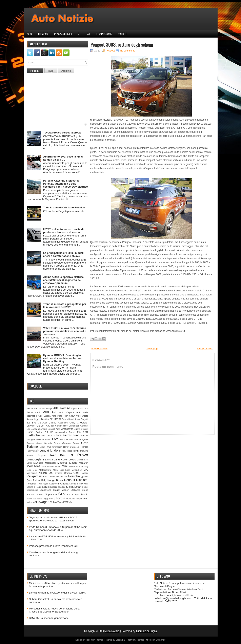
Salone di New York (79, 484)
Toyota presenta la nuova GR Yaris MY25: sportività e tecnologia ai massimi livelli (54, 519)
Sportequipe (32, 490)
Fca (59, 435)
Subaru (40, 494)
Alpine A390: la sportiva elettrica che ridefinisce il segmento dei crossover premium (63, 280)
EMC (43, 436)
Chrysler (31, 426)
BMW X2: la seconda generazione (49, 618)
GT (79, 34)
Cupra (77, 429)
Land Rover (61, 460)
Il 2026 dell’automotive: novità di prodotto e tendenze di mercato (63, 231)
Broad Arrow (74, 419)
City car (50, 426)
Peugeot (33, 476)
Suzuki (84, 494)
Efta (79, 432)
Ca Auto (42, 423)
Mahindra (38, 463)
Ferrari (67, 435)
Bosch (65, 419)
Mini (65, 466)
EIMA (86, 432)
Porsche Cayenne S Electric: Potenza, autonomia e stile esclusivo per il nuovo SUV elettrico (66, 184)
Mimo (58, 467)
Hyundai (43, 450)
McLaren (84, 463)
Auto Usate (82, 416)
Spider (85, 487)
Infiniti (76, 451)
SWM (29, 499)
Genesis (48, 443)
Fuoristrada (72, 439)
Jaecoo (31, 455)
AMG (81, 408)
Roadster (31, 484)
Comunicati (74, 426)
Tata (34, 499)
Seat (45, 487)
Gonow (76, 443)
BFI (52, 419)
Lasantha (120, 640)
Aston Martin (34, 412)
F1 (54, 435)
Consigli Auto (54, 429)
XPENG (68, 502)
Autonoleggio (34, 419)
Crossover (67, 429)
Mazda (73, 463)
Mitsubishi (74, 466)
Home (29, 34)
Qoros (29, 480)
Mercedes (34, 466)
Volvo (53, 502)
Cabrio (53, 423)
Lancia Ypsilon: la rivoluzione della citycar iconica (58, 593)
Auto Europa (44, 416)
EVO (49, 435)
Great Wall (45, 447)
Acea (42, 408)
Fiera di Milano (44, 440)
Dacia (30, 432)
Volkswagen (41, 502)
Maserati (62, 463)
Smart (78, 487)
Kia (62, 455)
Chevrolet (83, 423)
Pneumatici (54, 477)
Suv (88, 34)
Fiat (76, 435)
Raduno (37, 480)
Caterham (63, 423)
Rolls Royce (43, 484)
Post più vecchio (205, 349)
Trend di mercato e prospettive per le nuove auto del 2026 (65, 306)
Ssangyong (45, 490)
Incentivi (62, 451)
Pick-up (44, 476)
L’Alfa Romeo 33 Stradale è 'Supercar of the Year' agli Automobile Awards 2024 (58, 528)
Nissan (43, 473)
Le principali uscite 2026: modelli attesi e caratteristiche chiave (64, 254)
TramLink (70, 499)
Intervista (84, 451)
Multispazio (32, 473)
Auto (54, 412)
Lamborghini (35, 459)
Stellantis (75, 490)
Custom (85, 429)
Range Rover (55, 480)
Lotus (29, 463)
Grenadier (57, 447)
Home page (152, 349)
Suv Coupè (73, 494)
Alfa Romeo (62, 408)
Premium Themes (135, 640)
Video (29, 502)
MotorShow (77, 470)
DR (47, 432)
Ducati (72, 432)
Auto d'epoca (67, 412)
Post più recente (100, 349)
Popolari (35, 71)
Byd (34, 423)
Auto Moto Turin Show (63, 416)
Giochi (57, 443)
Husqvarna (32, 451)
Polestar (64, 477)
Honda (84, 447)
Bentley (45, 419)
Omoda (68, 473)
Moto (35, 470)
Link (86, 460)
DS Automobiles (59, 432)
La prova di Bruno (63, 34)
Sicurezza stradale (57, 487)
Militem (51, 467)
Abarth (35, 408)
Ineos (70, 451)
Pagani (84, 473)
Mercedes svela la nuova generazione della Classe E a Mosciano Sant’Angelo (54, 610)
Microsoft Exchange (156, 640)
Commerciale (61, 426)
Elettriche (33, 435)
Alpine (74, 409)
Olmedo (59, 473)
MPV (86, 470)
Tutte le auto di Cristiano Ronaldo (64, 207)
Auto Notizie (112, 631)
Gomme (67, 443)
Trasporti (79, 499)
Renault (69, 480)
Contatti (123, 34)
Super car (51, 494)
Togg (46, 499)
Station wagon (61, 490)
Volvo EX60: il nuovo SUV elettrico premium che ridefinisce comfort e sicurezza (65, 331)
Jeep (53, 455)
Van (86, 498)
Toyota (60, 498)
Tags (51, 71)
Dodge (39, 432)
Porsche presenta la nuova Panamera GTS (54, 546)
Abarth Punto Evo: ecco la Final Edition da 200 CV (63, 158)
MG (44, 466)
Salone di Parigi (34, 487)
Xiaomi (61, 502)
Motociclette (45, 470)
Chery (72, 423)
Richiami (82, 480)
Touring (52, 499)
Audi (46, 412)
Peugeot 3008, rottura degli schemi (122, 44)
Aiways (49, 409)
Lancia (49, 460)
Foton (63, 440)
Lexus (72, 460)
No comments (128, 51)
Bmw (57, 419)
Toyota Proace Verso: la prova (62, 133)
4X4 (29, 409)
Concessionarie (39, 429)
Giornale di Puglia (147, 631)
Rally (44, 480)
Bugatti (84, 419)
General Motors (35, 443)
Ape (86, 409)
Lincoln (80, 460)
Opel (76, 473)
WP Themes (97, 640)
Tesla (40, 498)
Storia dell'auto (104, 34)
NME (51, 473)
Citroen (41, 426)
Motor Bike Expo (62, 470)
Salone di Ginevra (59, 484)
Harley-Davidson (71, 447)
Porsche (74, 476)
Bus (28, 423)
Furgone (84, 439)
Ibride (54, 450)
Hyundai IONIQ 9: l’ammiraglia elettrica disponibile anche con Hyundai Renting (62, 358)
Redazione (43, 34)
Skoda (70, 487)
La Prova (78, 455)
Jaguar (42, 455)
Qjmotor (85, 477)
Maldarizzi (50, 463)
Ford (55, 439)
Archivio (66, 71)
